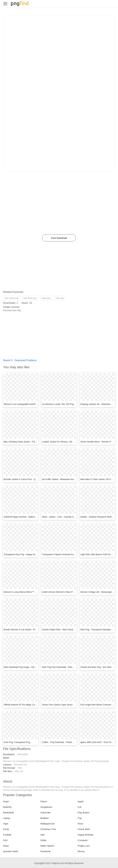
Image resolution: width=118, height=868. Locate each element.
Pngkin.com (84, 846)
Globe (43, 840)
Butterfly (7, 807)
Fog (80, 818)
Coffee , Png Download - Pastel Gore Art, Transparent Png (70, 742)
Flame (44, 801)
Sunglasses (46, 807)
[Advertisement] (59, 37)
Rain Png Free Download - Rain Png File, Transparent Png (70, 667)
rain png (60, 298)
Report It (8, 360)
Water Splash (47, 846)
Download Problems (26, 360)
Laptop (7, 818)
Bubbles (45, 818)
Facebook (45, 851)
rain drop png (30, 298)
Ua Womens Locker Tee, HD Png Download (63, 404)
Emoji (6, 829)
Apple (81, 801)
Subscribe (46, 812)
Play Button (84, 812)
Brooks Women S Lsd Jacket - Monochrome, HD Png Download (34, 630)
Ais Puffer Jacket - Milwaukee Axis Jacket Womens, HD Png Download (76, 479)
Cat (79, 807)
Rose (80, 824)
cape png (46, 298)
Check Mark (84, 829)
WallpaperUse (48, 824)
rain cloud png (12, 298)
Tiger (6, 824)
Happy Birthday (86, 835)
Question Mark (11, 851)
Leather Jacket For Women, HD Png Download (64, 442)
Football (7, 835)
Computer (83, 840)
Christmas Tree (48, 829)
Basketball (8, 812)
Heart (6, 801)
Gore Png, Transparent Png (17, 742)
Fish (5, 840)
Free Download (59, 238)
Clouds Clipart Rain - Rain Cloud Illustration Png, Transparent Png (73, 630)
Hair (43, 835)
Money (81, 851)
